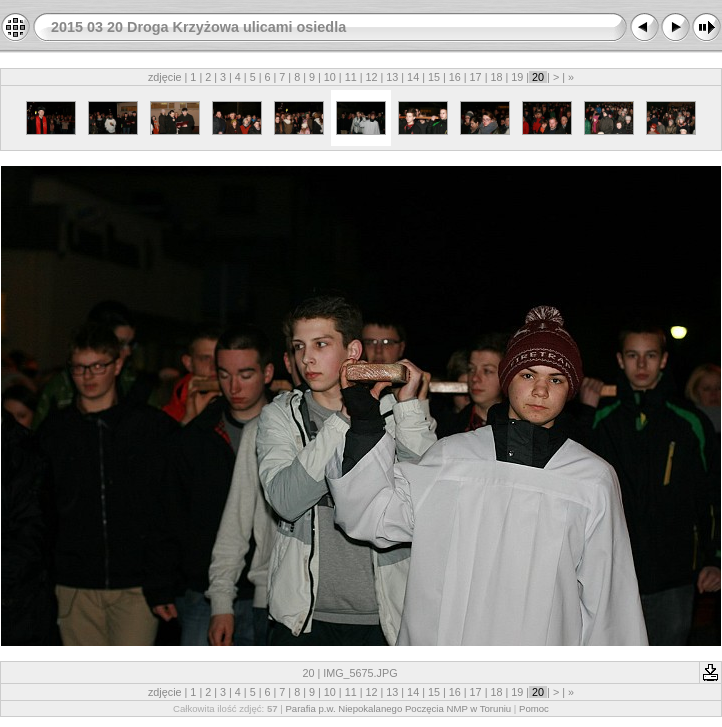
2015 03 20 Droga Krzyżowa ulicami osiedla (198, 27)
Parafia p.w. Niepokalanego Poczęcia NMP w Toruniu (398, 708)
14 (413, 77)
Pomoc (534, 708)
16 (455, 77)
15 (434, 77)
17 (476, 77)
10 (330, 77)
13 (392, 77)
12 (371, 77)
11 (351, 77)
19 (517, 77)
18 (496, 77)
